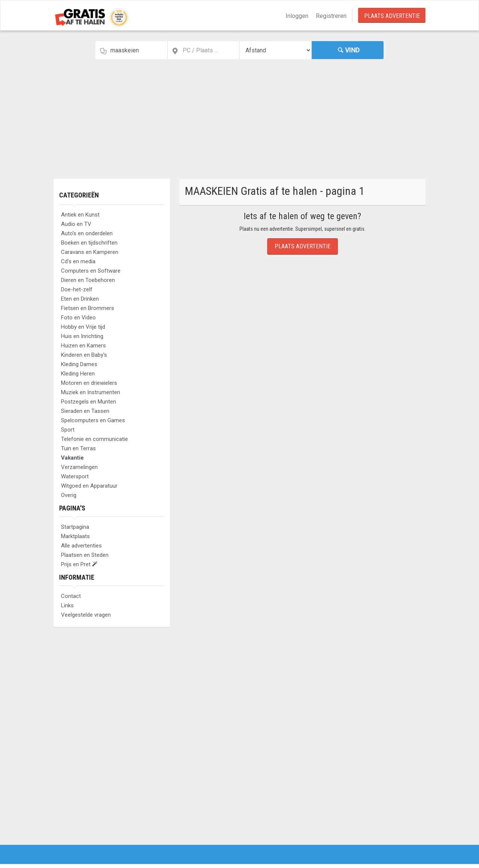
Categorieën (79, 195)
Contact (71, 596)
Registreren (331, 16)
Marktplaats (75, 536)
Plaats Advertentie (392, 16)
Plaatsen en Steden (85, 555)
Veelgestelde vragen (86, 615)
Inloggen (297, 16)
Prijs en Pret (79, 564)
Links (67, 605)
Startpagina (75, 527)
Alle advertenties (81, 546)
